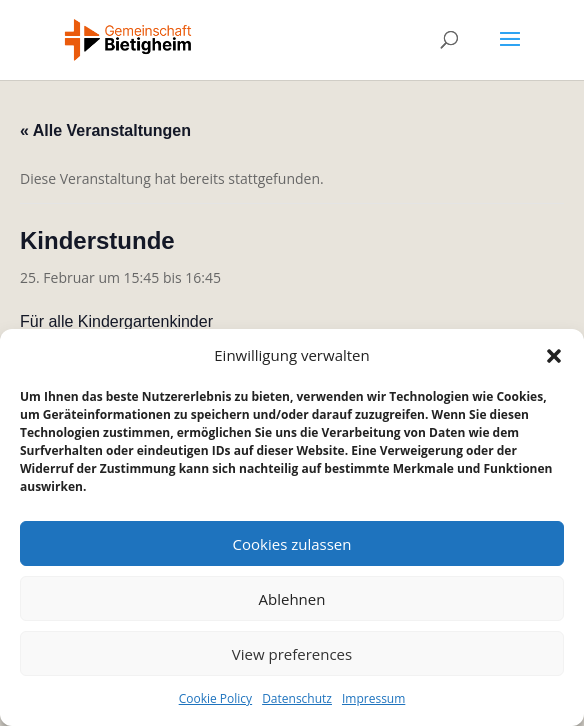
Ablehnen (292, 599)
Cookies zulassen (292, 544)
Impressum (373, 698)
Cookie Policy (215, 698)
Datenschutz (297, 698)
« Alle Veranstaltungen (105, 130)
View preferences (292, 654)
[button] (554, 356)
